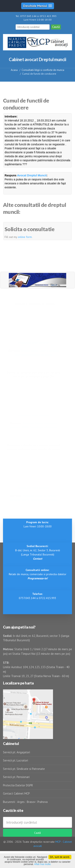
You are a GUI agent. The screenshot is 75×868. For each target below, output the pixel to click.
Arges (21, 802)
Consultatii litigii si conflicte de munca (43, 70)
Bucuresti (9, 802)
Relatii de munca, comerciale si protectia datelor (38, 574)
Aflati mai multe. (43, 864)
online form (25, 237)
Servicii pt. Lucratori (15, 760)
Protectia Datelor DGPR (18, 785)
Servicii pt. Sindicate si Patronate (24, 769)
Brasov (31, 802)
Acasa (14, 70)
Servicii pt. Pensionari (16, 777)
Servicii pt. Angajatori (16, 752)
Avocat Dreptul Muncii (32, 175)
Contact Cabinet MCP (16, 793)
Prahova (42, 802)
